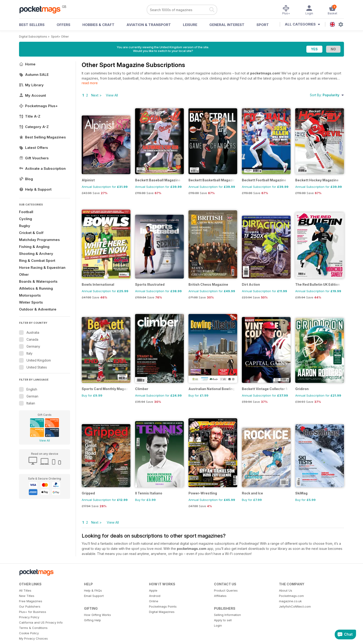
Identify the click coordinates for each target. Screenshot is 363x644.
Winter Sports (31, 302)
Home (27, 64)
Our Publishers (30, 606)
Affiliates (220, 596)
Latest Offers (34, 148)
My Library (31, 85)
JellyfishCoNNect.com (295, 606)
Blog (26, 179)
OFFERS (63, 25)
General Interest (227, 25)
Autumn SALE (34, 75)
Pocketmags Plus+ (38, 106)
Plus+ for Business (33, 612)
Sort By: (327, 95)
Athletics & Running (36, 288)
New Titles (27, 596)
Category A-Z (34, 127)
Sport (263, 25)
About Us (286, 590)
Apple (153, 590)
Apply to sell (223, 620)
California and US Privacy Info (41, 622)
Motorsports (30, 295)
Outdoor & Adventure (38, 309)
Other (65, 37)
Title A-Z (30, 116)
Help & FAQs (93, 590)
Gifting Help (92, 620)
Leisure (190, 25)
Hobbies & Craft (98, 25)
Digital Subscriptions (33, 37)
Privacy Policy (29, 617)
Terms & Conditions (33, 628)
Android (155, 596)
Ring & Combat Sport (37, 261)
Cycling (26, 219)
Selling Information (227, 615)
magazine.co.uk (290, 601)
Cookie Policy (29, 633)
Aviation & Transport (149, 25)
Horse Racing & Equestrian (42, 268)
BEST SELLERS (32, 25)
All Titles (25, 590)
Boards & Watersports (38, 281)
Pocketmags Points (163, 606)
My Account (32, 95)
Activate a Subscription (42, 168)
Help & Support (35, 189)
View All (45, 441)
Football (26, 212)
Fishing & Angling (34, 247)
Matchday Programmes (39, 240)
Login (218, 625)
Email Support (94, 596)
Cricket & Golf (31, 233)
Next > (96, 95)
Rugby (25, 226)
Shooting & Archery (36, 254)
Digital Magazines (162, 612)
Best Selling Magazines (42, 137)
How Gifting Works (97, 615)
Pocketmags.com (291, 596)
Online (154, 601)
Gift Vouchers (34, 158)
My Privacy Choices (33, 638)
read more (90, 83)
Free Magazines (31, 601)
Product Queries (226, 590)
